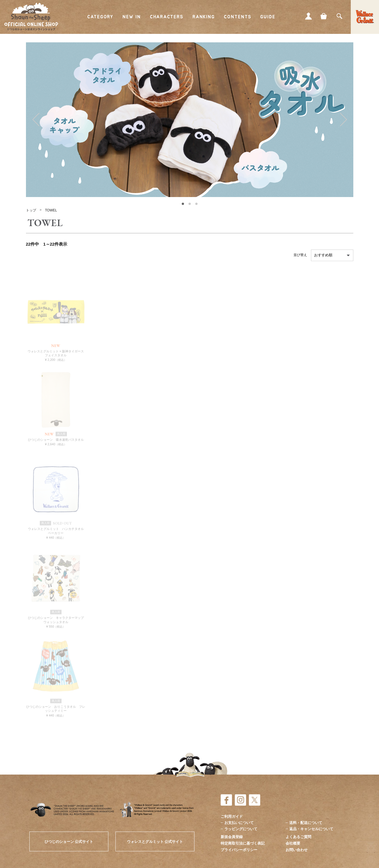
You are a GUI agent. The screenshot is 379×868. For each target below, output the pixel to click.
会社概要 (293, 843)
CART (324, 16)
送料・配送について (306, 823)
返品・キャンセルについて (311, 829)
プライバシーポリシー (239, 850)
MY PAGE (308, 16)
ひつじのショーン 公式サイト (69, 842)
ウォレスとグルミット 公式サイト (155, 842)
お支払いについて (239, 823)
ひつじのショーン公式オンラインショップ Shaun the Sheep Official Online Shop (31, 17)
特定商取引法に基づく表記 (243, 843)
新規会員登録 (232, 837)
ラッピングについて (241, 829)
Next (343, 120)
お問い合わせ (297, 850)
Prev (36, 120)
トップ (31, 210)
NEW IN (132, 17)
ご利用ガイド (232, 816)
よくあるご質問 (298, 837)
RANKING (204, 17)
